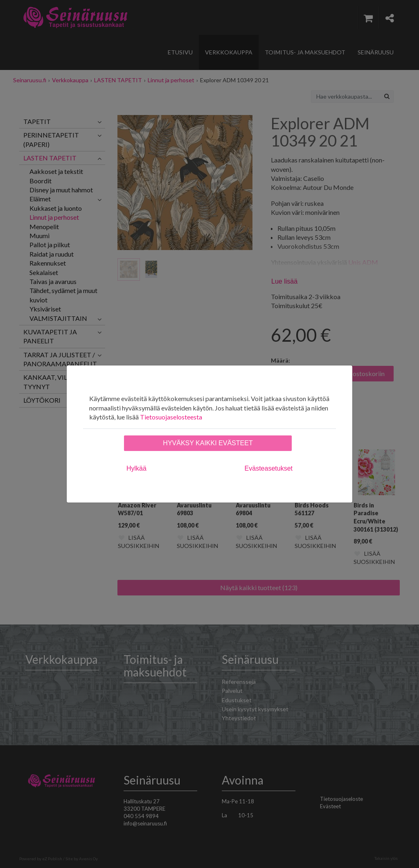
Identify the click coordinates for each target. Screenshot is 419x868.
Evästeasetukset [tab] (269, 468)
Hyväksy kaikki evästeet (208, 443)
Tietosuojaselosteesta (171, 417)
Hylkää (136, 468)
